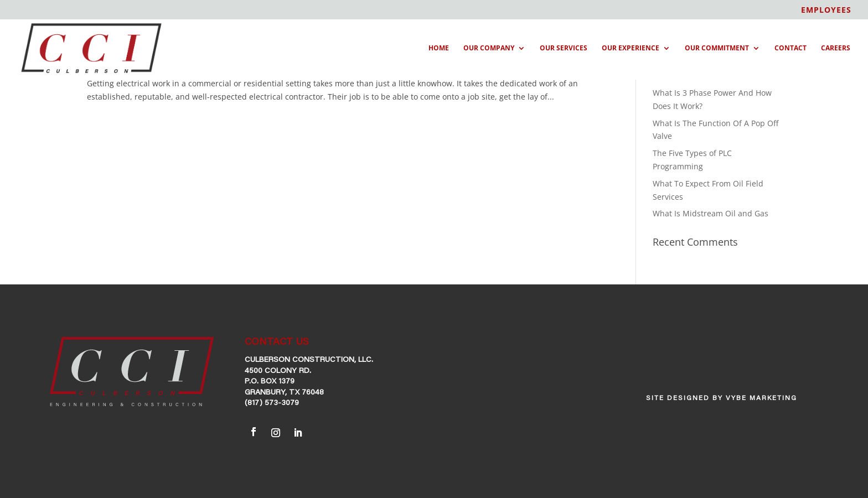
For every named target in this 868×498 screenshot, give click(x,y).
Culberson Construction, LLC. (309, 360)
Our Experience (631, 48)
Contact (790, 48)
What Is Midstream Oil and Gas (711, 213)
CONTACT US (277, 343)
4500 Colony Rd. (278, 371)
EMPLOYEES (826, 11)
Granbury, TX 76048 (284, 393)
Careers (836, 48)
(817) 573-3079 (272, 403)
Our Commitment (717, 48)
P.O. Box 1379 (270, 382)
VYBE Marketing (761, 398)
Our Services (564, 48)
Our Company (489, 48)
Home (439, 48)
